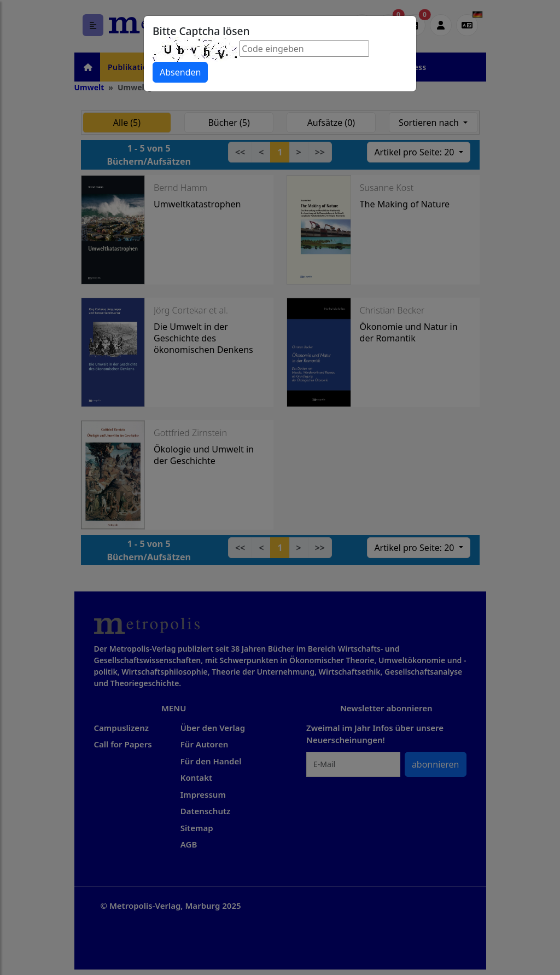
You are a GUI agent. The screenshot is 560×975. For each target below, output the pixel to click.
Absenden (180, 72)
